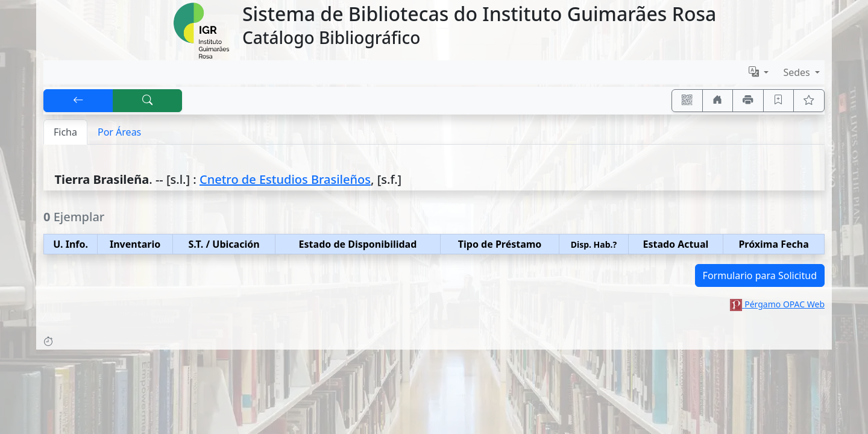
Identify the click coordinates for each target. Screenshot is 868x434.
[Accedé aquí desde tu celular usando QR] (687, 101)
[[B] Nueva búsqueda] (148, 101)
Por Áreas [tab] (119, 132)
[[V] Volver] (78, 101)
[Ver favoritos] (809, 101)
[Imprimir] (748, 101)
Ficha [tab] (65, 132)
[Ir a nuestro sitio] (718, 101)
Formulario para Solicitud (760, 275)
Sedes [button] (798, 72)
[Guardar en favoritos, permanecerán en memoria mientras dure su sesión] (779, 101)
